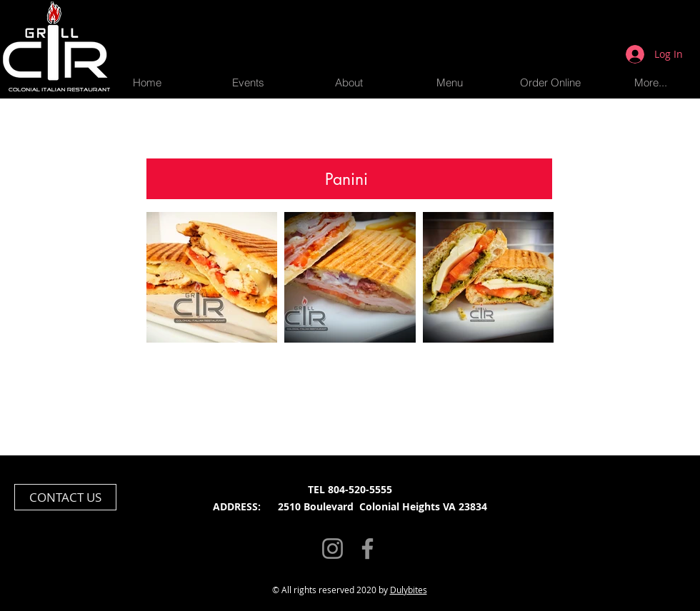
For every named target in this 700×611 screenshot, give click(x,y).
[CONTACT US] (65, 497)
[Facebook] (367, 549)
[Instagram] (332, 549)
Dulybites (409, 590)
